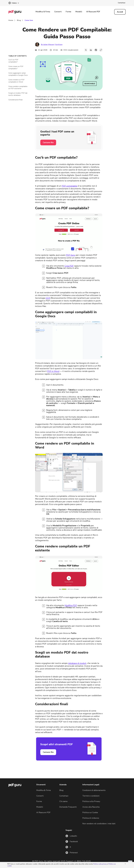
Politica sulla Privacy (91, 801)
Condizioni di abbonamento (94, 790)
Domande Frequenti (68, 807)
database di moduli (77, 663)
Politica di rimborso (91, 818)
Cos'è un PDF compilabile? (13, 61)
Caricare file (48, 142)
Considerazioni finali (15, 100)
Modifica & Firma (43, 12)
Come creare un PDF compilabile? (16, 68)
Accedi (120, 12)
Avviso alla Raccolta (91, 807)
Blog (19, 20)
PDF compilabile (70, 186)
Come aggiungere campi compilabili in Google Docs (18, 74)
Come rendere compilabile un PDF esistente (18, 88)
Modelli (79, 12)
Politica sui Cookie (90, 812)
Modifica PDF (71, 605)
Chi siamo (63, 801)
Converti (58, 12)
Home (11, 20)
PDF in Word (53, 371)
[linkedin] (91, 50)
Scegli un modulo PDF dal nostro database (18, 94)
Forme (68, 12)
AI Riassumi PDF (93, 12)
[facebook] (96, 50)
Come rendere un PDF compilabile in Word (16, 81)
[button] (14, 3)
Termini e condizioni (91, 796)
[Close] (126, 864)
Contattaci (122, 3)
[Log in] (120, 12)
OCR (48, 298)
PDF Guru (71, 255)
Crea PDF (69, 266)
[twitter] (86, 50)
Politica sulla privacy (100, 864)
